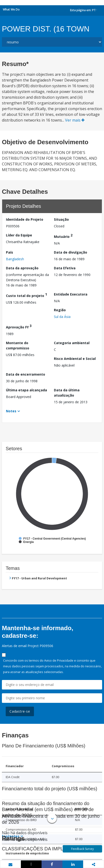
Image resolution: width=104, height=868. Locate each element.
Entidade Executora (71, 294)
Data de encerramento (26, 374)
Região (60, 310)
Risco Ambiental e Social (75, 359)
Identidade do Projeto (25, 219)
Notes (11, 411)
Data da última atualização (67, 393)
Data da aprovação (22, 268)
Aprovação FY (19, 326)
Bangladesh (15, 259)
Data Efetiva (65, 268)
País (9, 252)
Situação (61, 219)
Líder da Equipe (19, 235)
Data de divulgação (71, 252)
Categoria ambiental (72, 343)
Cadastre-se (20, 711)
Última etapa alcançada (26, 390)
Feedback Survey (83, 849)
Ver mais (75, 120)
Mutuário (63, 236)
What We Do (11, 9)
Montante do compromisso (18, 345)
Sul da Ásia (62, 317)
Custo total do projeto (26, 295)
